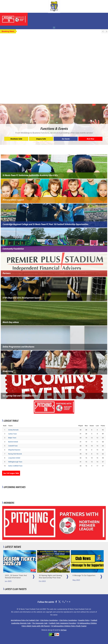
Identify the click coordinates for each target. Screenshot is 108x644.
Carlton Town (12, 434)
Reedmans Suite (16, 139)
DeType (64, 630)
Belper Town (12, 438)
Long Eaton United (14, 458)
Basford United (13, 442)
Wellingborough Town (15, 462)
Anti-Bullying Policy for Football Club (25, 620)
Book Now (90, 139)
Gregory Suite (41, 139)
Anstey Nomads (13, 430)
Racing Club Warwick (15, 454)
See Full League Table (11, 473)
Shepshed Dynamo (14, 450)
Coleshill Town (13, 446)
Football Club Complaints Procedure (62, 623)
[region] (54, 70)
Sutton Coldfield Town (15, 466)
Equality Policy (84, 620)
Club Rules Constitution (49, 620)
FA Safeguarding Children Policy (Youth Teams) (69, 626)
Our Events (66, 139)
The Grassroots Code (40, 623)
